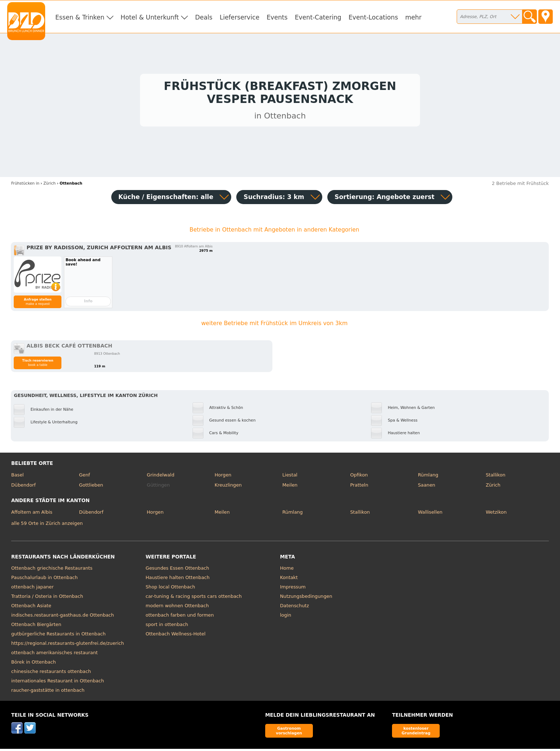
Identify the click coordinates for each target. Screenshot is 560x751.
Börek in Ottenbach (34, 664)
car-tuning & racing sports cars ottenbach (194, 598)
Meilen (290, 487)
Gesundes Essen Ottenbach (177, 570)
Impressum (293, 589)
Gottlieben (91, 487)
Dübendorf (23, 487)
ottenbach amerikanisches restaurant (55, 655)
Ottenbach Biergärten (36, 627)
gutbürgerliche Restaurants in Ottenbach (58, 636)
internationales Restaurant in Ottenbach (58, 683)
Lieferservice (240, 17)
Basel (18, 477)
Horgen (223, 477)
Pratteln (359, 487)
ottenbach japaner (33, 589)
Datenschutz (294, 608)
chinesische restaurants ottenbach (51, 674)
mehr (413, 17)
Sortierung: (384, 199)
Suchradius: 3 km (274, 199)
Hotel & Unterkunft (150, 17)
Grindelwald (160, 477)
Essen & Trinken (80, 17)
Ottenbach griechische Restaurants (52, 570)
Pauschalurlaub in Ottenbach (44, 580)
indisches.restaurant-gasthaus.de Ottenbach (63, 617)
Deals (204, 17)
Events (277, 17)
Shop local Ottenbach (170, 589)
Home (287, 570)
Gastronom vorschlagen (289, 732)
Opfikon (359, 477)
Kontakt (289, 580)
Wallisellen (430, 514)
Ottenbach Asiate (31, 608)
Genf (85, 477)
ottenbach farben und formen (180, 617)
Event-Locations (373, 17)
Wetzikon (496, 514)
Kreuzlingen (228, 487)
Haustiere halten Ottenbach (178, 580)
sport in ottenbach (167, 627)
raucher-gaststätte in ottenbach (48, 692)
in (25, 185)
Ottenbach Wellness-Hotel (176, 636)
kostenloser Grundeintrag (416, 732)
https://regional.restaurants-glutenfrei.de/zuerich (68, 645)
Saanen (427, 487)
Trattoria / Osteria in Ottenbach (47, 598)
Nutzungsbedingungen (306, 598)
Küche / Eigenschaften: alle (166, 199)
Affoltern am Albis (32, 514)
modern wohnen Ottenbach (177, 608)
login (286, 617)
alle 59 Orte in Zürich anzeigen (47, 525)
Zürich (493, 487)
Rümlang (428, 477)
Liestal (290, 477)
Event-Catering (318, 17)
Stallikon (495, 477)
